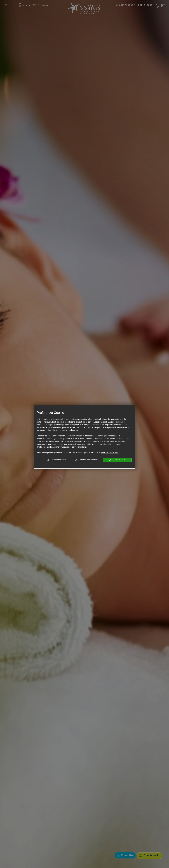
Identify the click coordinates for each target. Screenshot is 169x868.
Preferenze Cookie (56, 460)
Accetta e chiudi (117, 460)
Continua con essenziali (87, 460)
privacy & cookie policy (110, 452)
